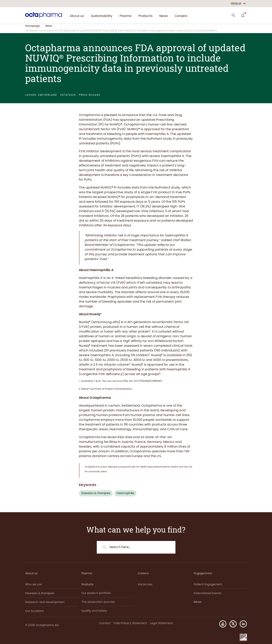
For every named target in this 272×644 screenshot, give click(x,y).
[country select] (238, 4)
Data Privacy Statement (130, 623)
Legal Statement (161, 623)
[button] (242, 624)
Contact (105, 623)
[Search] (233, 15)
